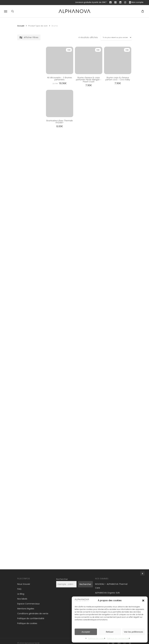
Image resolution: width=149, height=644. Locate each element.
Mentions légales (26, 605)
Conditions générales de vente (33, 610)
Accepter (86, 632)
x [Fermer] (143, 573)
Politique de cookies (27, 620)
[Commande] (116, 37)
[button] (6, 11)
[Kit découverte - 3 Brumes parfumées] (36, 65)
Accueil (21, 26)
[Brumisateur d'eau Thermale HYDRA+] (36, 116)
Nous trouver (24, 580)
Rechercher (62, 576)
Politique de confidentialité (31, 615)
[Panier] (142, 11)
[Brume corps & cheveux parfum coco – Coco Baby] (113, 65)
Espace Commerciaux (28, 600)
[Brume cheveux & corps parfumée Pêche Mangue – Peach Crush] (74, 65)
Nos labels (22, 595)
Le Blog (21, 590)
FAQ (19, 585)
